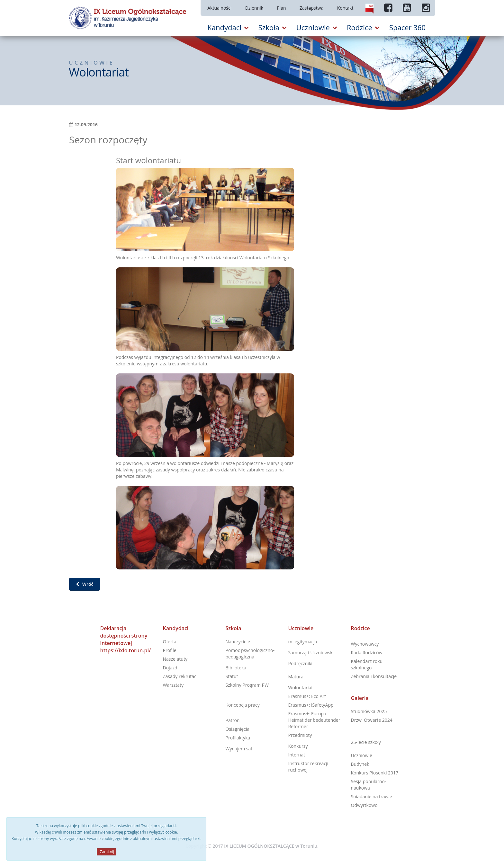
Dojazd (170, 668)
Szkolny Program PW (247, 685)
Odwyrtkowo (364, 805)
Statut (232, 676)
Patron (233, 720)
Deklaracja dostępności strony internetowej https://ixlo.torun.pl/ (126, 639)
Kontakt (345, 8)
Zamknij (106, 852)
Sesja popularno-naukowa (369, 785)
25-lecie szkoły (366, 742)
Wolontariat (301, 688)
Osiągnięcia (238, 729)
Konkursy (298, 746)
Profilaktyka (238, 738)
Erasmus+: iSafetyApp (311, 705)
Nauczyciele (238, 642)
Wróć (85, 584)
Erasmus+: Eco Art (307, 696)
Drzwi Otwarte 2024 (372, 720)
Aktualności (219, 8)
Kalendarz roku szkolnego (367, 664)
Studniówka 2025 (369, 711)
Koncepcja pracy (243, 705)
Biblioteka (236, 668)
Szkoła (234, 628)
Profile (170, 650)
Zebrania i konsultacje (374, 676)
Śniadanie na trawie (372, 796)
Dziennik (254, 8)
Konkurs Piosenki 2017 (375, 773)
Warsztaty (173, 685)
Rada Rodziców (367, 652)
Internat (297, 755)
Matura (296, 677)
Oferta (170, 642)
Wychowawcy (365, 644)
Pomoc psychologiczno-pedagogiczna (250, 653)
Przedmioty (300, 735)
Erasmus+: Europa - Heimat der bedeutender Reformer (314, 720)
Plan (281, 8)
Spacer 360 (407, 27)
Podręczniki (300, 663)
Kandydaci (176, 628)
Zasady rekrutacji (181, 676)
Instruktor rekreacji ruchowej (308, 767)
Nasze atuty (175, 659)
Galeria (360, 698)
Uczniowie (301, 628)
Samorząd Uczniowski (311, 652)
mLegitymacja (303, 642)
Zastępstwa (311, 8)
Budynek (360, 764)
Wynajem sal (239, 749)
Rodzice (360, 628)
